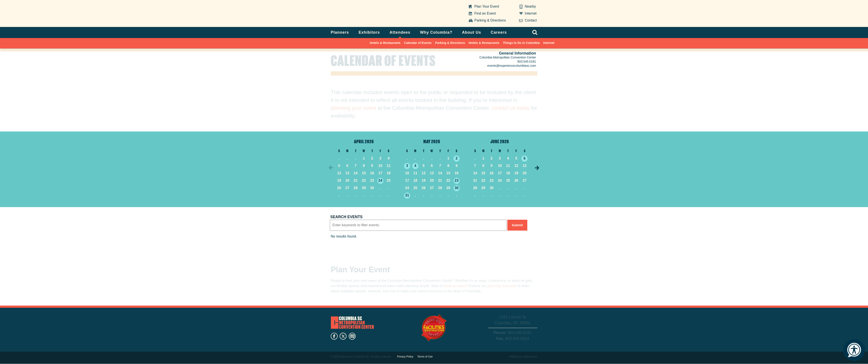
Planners (340, 32)
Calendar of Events (418, 43)
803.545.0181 (527, 61)
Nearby (530, 6)
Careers (499, 32)
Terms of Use (425, 357)
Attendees (400, 32)
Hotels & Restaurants (385, 43)
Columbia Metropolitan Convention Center (358, 14)
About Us (472, 32)
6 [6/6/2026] (525, 158)
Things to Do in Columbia (521, 43)
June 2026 (500, 141)
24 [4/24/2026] (380, 180)
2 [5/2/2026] (457, 158)
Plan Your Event (487, 6)
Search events (346, 217)
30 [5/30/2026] (457, 188)
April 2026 (364, 141)
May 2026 (432, 141)
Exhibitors (369, 32)
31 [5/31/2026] (407, 195)
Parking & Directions (490, 20)
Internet (531, 13)
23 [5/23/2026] (457, 180)
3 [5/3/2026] (407, 166)
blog (352, 337)
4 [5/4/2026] (415, 166)
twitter (343, 337)
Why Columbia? (436, 32)
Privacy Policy (405, 357)
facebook (334, 337)
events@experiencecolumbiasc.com (512, 66)
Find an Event (485, 13)
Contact (531, 20)
